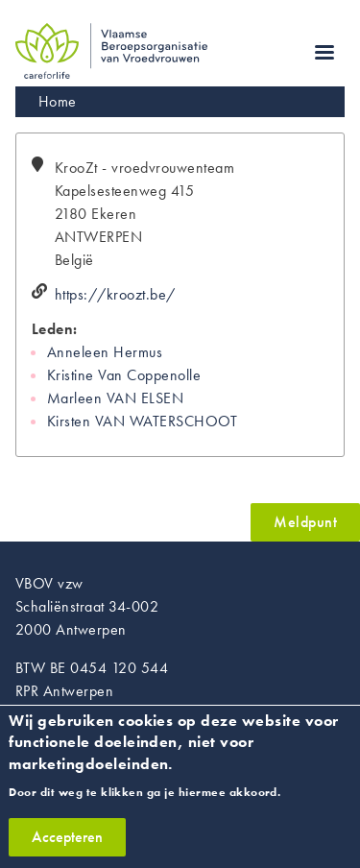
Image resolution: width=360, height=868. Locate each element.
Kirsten (69, 421)
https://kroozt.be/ (115, 294)
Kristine (71, 375)
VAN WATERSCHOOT (166, 421)
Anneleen (78, 352)
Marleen (74, 398)
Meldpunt (305, 522)
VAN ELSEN (145, 398)
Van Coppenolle (149, 375)
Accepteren (67, 847)
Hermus (138, 352)
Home (58, 101)
